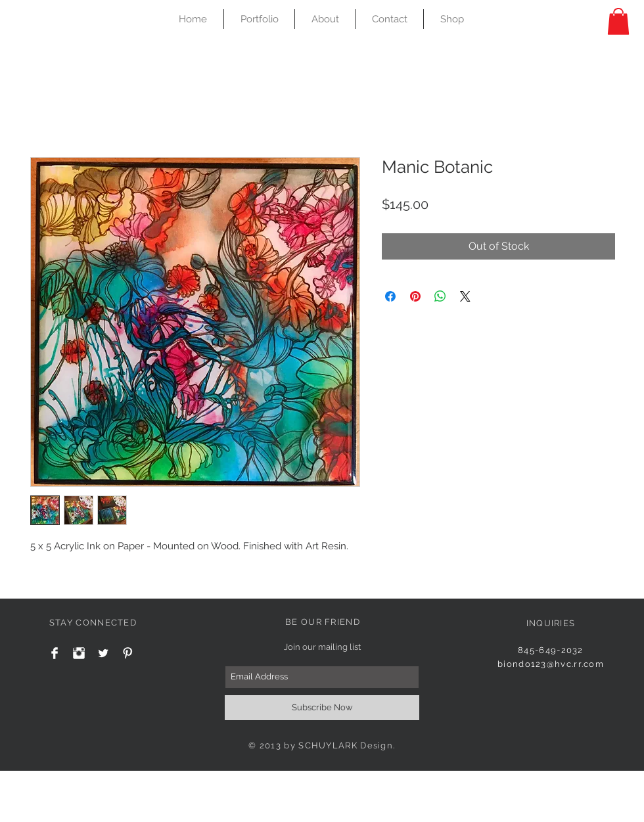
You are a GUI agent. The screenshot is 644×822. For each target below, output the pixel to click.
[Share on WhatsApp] (440, 296)
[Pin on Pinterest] (415, 296)
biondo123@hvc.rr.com (551, 664)
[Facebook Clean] (55, 653)
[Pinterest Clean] (127, 653)
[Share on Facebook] (390, 296)
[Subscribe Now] (322, 708)
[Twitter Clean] (103, 653)
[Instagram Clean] (79, 653)
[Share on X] (465, 296)
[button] (618, 21)
